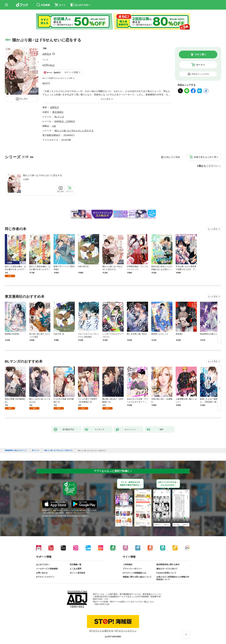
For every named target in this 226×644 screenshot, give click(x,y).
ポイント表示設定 (77, 573)
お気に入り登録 (172, 157)
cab (54, 126)
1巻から (202, 166)
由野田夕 (47, 54)
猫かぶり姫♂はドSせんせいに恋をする (43, 175)
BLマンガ (59, 117)
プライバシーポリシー (132, 569)
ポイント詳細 (71, 72)
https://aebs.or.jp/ (102, 604)
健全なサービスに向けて (167, 569)
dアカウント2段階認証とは (134, 573)
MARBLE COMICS (65, 121)
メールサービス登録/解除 (47, 569)
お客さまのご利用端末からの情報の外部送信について (173, 578)
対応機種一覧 (76, 565)
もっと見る (213, 229)
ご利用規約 (128, 565)
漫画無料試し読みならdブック (16, 450)
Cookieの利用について (166, 573)
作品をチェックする (200, 74)
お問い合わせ (42, 573)
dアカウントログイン (45, 577)
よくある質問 (76, 569)
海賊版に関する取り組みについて (137, 577)
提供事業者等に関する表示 (168, 565)
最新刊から (215, 166)
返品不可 (46, 83)
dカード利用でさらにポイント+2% (57, 78)
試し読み (24, 99)
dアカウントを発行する (101, 631)
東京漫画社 (58, 112)
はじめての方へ (43, 565)
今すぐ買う (200, 54)
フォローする (54, 54)
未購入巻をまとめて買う (206, 157)
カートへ (200, 65)
